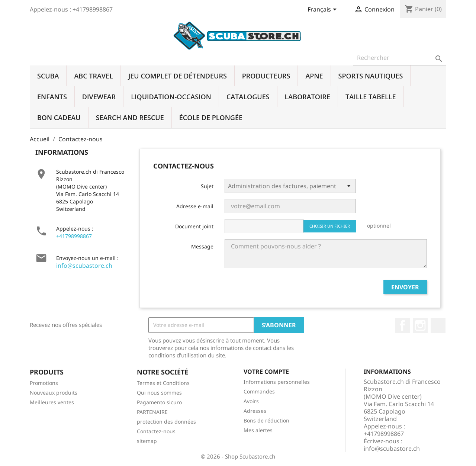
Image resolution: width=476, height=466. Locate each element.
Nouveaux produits (54, 393)
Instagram (420, 325)
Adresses (255, 411)
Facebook (402, 325)
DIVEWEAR (99, 97)
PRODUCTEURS (266, 76)
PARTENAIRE (152, 412)
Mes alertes (258, 430)
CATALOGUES (248, 97)
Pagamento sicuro (159, 402)
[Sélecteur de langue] (323, 10)
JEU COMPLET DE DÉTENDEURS (178, 76)
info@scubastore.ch (84, 266)
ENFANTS (52, 97)
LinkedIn (438, 325)
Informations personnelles (277, 382)
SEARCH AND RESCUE (130, 118)
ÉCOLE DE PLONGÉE (211, 118)
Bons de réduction (266, 420)
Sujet (207, 186)
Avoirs (251, 401)
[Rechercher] (400, 58)
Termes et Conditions (163, 383)
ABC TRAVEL (93, 76)
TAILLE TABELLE (371, 97)
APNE (314, 76)
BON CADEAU (59, 118)
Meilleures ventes (52, 402)
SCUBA (48, 76)
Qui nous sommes (159, 393)
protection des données (166, 422)
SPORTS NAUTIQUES (371, 76)
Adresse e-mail (195, 206)
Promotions (44, 383)
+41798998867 (74, 236)
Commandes (259, 391)
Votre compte (266, 372)
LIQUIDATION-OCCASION (171, 97)
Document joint (194, 226)
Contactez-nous (156, 431)
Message (202, 246)
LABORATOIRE (308, 97)
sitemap (147, 441)
